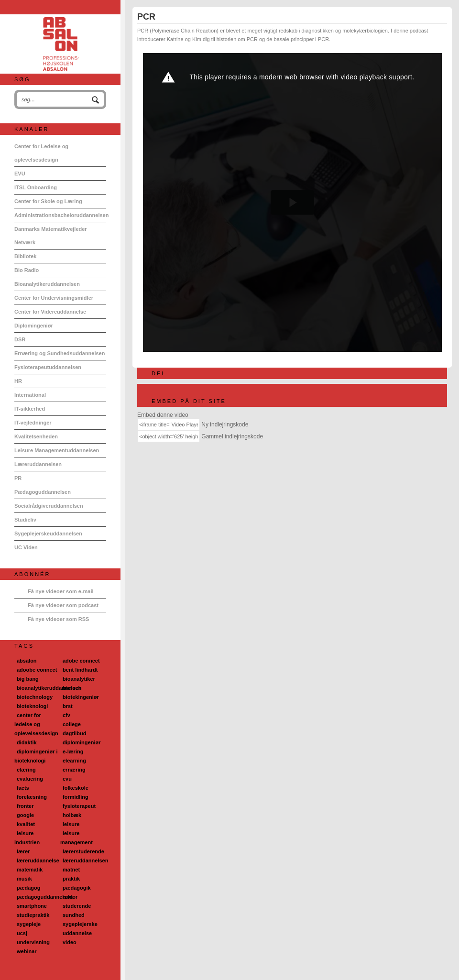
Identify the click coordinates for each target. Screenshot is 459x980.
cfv (66, 715)
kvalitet (26, 824)
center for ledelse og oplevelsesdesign (36, 724)
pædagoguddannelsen (45, 897)
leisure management (76, 838)
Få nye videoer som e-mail (61, 591)
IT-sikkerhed (30, 409)
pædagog (29, 888)
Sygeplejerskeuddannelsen (48, 534)
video (70, 942)
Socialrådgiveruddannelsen (49, 506)
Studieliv (25, 520)
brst (68, 706)
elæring (26, 770)
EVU (20, 174)
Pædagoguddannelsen (43, 492)
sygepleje (29, 924)
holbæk (72, 815)
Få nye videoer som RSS (58, 619)
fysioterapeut (79, 806)
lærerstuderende (83, 851)
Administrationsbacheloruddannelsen (60, 215)
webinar (27, 951)
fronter (25, 806)
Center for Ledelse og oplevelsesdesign (41, 153)
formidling (76, 797)
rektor (70, 897)
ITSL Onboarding (36, 187)
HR (18, 381)
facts (23, 788)
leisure (71, 824)
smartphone (32, 906)
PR (18, 478)
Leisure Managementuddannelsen (57, 450)
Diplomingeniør (34, 326)
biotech (72, 688)
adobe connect (81, 661)
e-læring (73, 751)
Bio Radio (27, 270)
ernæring (74, 770)
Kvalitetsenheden (36, 436)
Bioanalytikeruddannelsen (47, 284)
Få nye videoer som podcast (63, 605)
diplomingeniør (82, 742)
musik (24, 879)
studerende (77, 906)
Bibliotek (25, 256)
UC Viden (26, 547)
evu (67, 779)
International (30, 395)
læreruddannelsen (85, 860)
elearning (74, 761)
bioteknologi (32, 706)
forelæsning (32, 797)
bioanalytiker (79, 679)
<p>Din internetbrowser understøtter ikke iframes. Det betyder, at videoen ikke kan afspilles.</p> (292, 202)
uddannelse (77, 933)
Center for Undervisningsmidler (54, 298)
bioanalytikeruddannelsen (49, 688)
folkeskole (76, 788)
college (72, 724)
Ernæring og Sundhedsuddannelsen (60, 353)
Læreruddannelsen (38, 464)
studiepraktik (33, 915)
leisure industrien (27, 838)
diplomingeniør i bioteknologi (36, 756)
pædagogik (77, 888)
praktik (71, 879)
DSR (20, 339)
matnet (71, 870)
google (25, 815)
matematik (30, 870)
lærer (23, 851)
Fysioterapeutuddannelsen (48, 367)
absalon (27, 661)
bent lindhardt (80, 670)
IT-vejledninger (33, 423)
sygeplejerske (80, 924)
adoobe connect (37, 670)
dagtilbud (75, 733)
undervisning (33, 942)
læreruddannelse (38, 860)
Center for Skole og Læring (48, 201)
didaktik (27, 742)
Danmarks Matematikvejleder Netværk (51, 236)
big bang (28, 679)
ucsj (22, 933)
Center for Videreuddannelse (50, 312)
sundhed (74, 915)
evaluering (30, 779)
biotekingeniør (81, 697)
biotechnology (35, 697)
